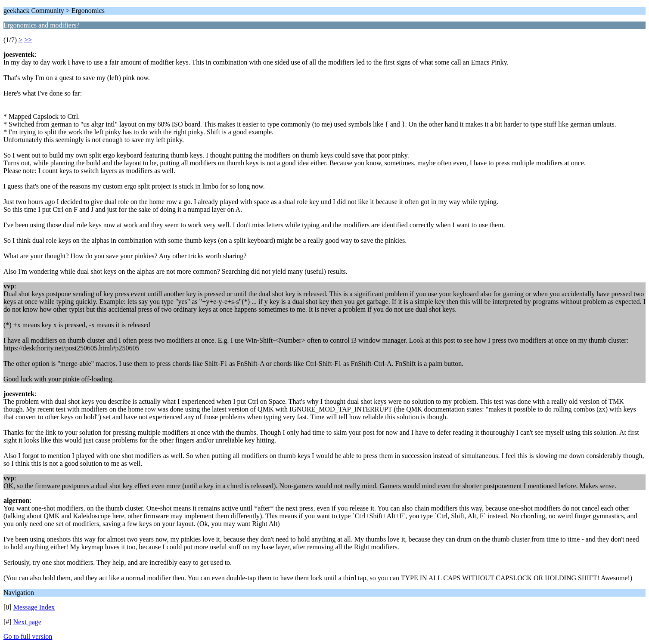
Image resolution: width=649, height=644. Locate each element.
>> (28, 40)
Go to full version (28, 636)
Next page (27, 622)
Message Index (34, 607)
